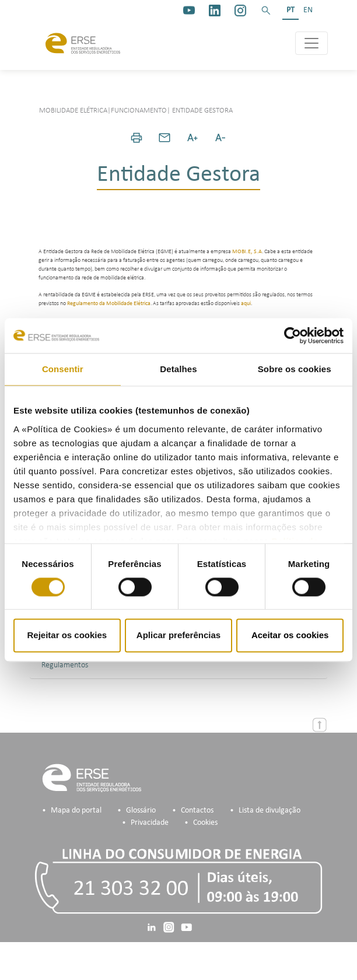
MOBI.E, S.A (247, 252)
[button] (266, 10)
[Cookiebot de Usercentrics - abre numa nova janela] (293, 335)
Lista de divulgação (269, 811)
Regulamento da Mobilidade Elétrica (109, 304)
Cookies (205, 823)
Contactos (197, 811)
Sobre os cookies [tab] (295, 369)
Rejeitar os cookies (67, 636)
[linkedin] (215, 10)
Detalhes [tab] (178, 369)
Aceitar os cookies (290, 636)
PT (290, 10)
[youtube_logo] (189, 10)
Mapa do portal (76, 811)
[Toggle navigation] (311, 43)
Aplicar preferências (178, 636)
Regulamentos (65, 665)
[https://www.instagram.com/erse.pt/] (240, 10)
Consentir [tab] (63, 369)
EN (308, 10)
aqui (246, 304)
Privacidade (150, 823)
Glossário (141, 811)
